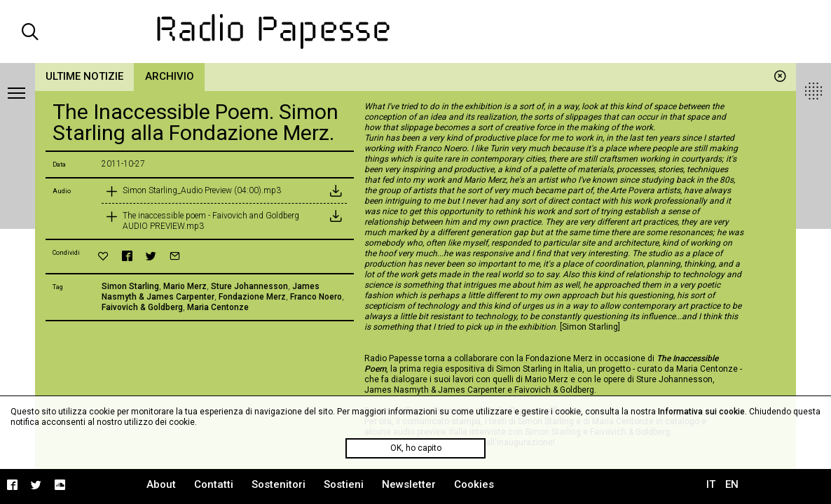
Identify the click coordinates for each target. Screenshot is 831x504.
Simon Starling (130, 286)
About (161, 484)
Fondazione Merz (252, 297)
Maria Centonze (218, 307)
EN (732, 484)
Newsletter (409, 484)
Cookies (474, 484)
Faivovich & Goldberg (142, 307)
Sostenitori (279, 484)
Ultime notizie (84, 76)
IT (711, 484)
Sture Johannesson (249, 286)
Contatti (214, 484)
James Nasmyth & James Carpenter (211, 292)
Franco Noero (316, 297)
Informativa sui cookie (701, 412)
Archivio (170, 76)
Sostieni (344, 484)
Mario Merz (185, 286)
